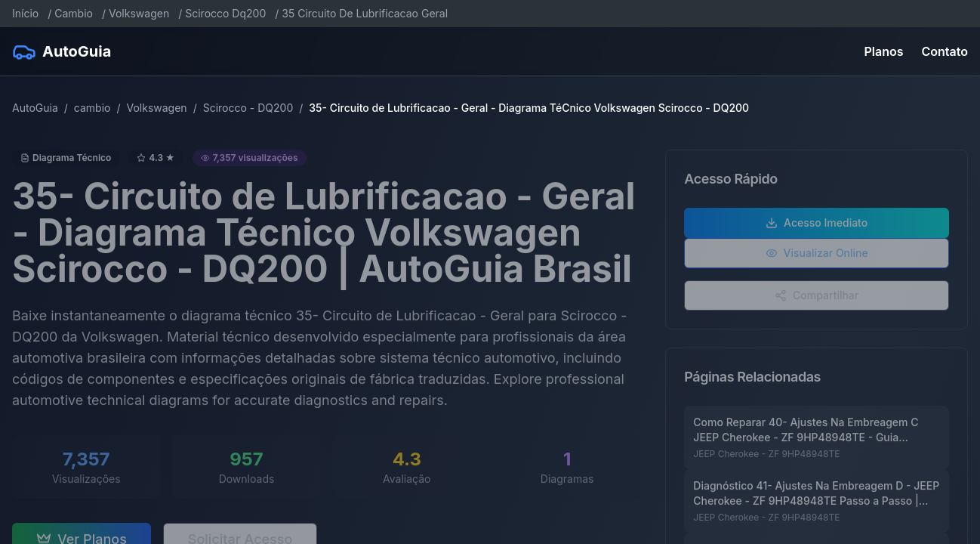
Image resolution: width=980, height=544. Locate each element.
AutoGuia (35, 108)
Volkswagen (139, 13)
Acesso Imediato (817, 227)
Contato (945, 51)
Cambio (74, 13)
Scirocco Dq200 (225, 13)
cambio (92, 108)
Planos (884, 51)
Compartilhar (817, 300)
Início (25, 13)
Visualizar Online (817, 257)
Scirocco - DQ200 (248, 108)
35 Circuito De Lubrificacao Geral (365, 13)
